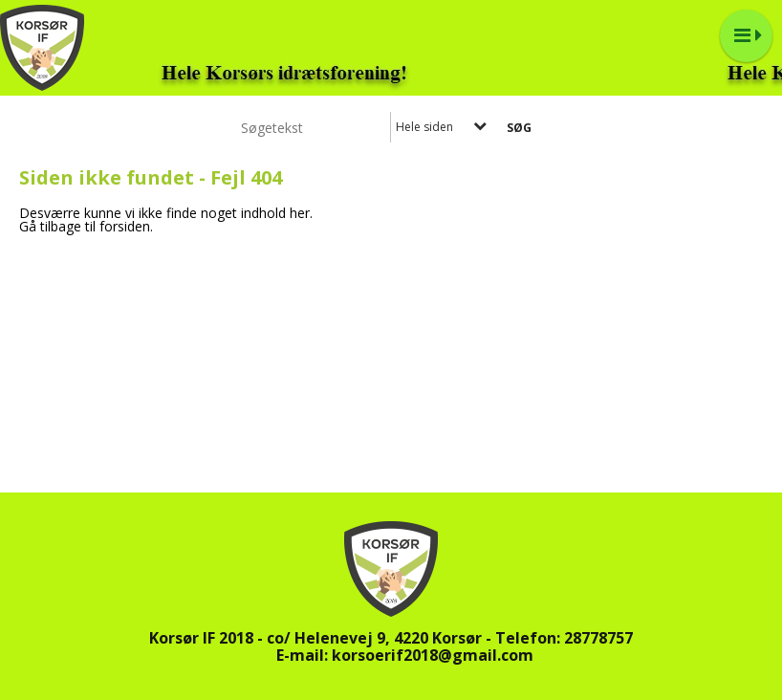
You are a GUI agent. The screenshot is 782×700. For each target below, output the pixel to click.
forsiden (125, 226)
